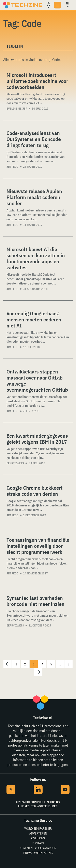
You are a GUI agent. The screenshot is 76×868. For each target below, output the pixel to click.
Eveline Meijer (17, 109)
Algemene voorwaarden (38, 848)
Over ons (38, 838)
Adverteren (38, 833)
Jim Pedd (12, 167)
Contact (38, 843)
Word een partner (38, 828)
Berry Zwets (15, 463)
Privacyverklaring (38, 853)
